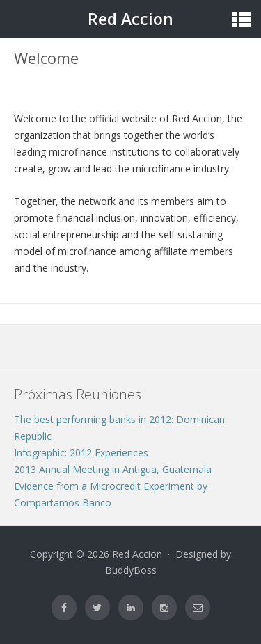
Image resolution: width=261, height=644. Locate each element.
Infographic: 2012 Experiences (81, 453)
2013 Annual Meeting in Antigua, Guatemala (113, 469)
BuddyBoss (131, 570)
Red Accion (130, 19)
